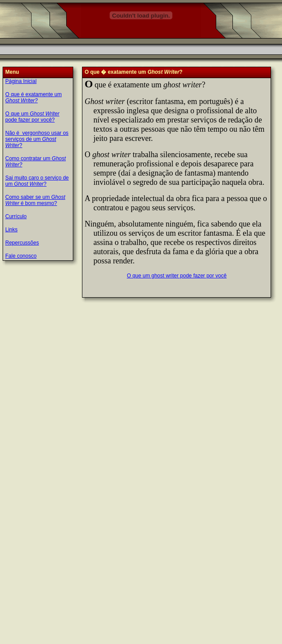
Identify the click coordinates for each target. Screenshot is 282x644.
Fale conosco (21, 256)
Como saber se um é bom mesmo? (35, 200)
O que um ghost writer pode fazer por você (177, 276)
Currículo (16, 216)
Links (11, 230)
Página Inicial (21, 81)
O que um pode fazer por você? (32, 117)
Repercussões (22, 243)
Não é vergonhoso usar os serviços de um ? (37, 139)
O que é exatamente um (34, 97)
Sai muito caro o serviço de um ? (37, 181)
